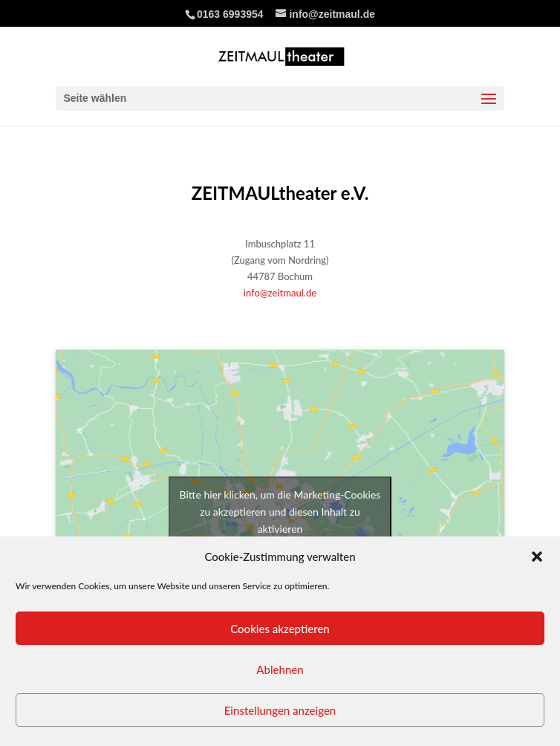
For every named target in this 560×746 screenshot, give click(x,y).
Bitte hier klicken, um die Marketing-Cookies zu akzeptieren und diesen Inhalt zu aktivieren (280, 511)
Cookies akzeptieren (280, 629)
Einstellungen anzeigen (280, 710)
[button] (537, 557)
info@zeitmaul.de (280, 293)
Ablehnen (280, 669)
